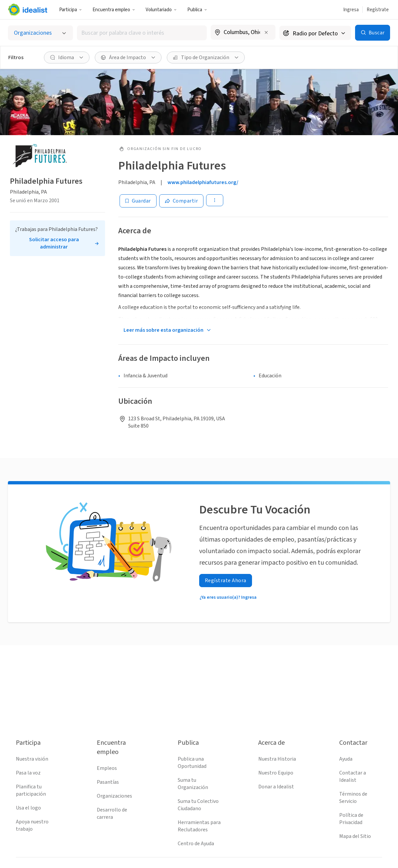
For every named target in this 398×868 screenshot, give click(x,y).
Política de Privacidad (351, 819)
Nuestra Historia (277, 759)
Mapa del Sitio (355, 836)
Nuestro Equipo (276, 773)
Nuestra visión (32, 759)
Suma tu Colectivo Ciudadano (198, 805)
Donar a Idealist (276, 787)
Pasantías (108, 782)
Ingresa (351, 10)
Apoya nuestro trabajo (32, 825)
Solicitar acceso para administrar (54, 243)
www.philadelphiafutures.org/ (203, 182)
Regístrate (378, 10)
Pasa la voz (28, 773)
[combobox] (142, 33)
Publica (197, 10)
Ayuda (346, 759)
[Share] (181, 201)
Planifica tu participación (31, 790)
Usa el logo (28, 808)
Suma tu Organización (193, 784)
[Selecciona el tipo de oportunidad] (40, 33)
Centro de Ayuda (196, 844)
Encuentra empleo (114, 10)
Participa (71, 10)
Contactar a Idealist (353, 776)
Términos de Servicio (353, 798)
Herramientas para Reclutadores (199, 826)
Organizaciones (114, 796)
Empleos (107, 768)
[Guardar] (138, 201)
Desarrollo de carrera (112, 813)
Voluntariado (161, 10)
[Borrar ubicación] (266, 32)
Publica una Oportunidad (192, 763)
